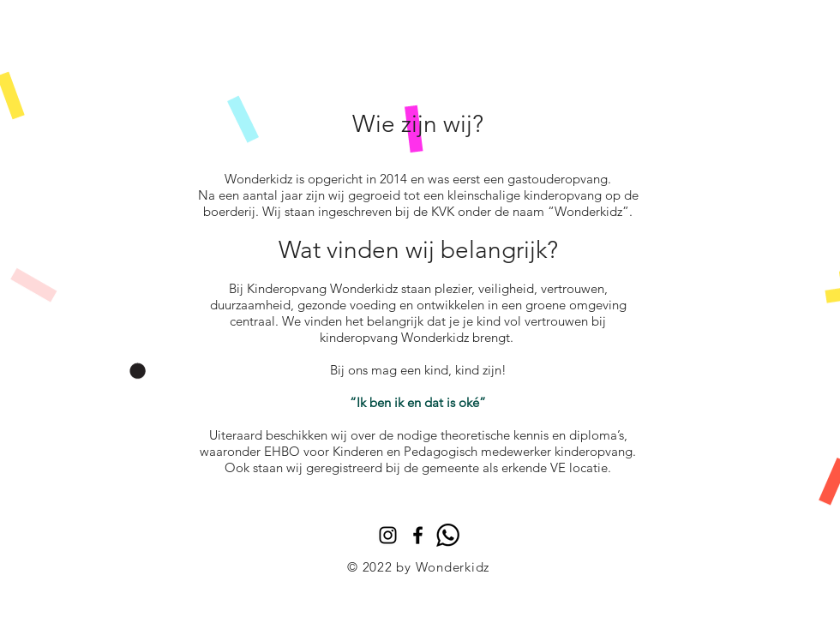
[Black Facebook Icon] (418, 535)
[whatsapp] (448, 535)
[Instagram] (388, 535)
